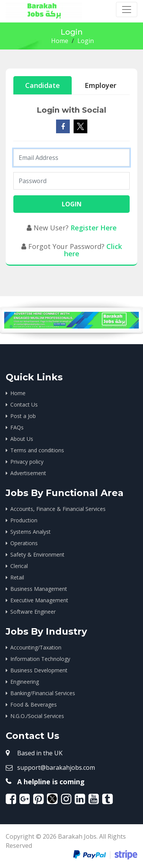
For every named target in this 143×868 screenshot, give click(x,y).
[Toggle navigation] (127, 10)
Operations (24, 543)
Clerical (19, 566)
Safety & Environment (37, 554)
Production (24, 520)
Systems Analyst (31, 532)
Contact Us (24, 404)
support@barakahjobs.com (56, 767)
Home (60, 41)
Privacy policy (27, 462)
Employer (100, 85)
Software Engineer (33, 612)
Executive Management (39, 600)
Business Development (39, 670)
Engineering (25, 682)
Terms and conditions (37, 450)
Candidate (43, 85)
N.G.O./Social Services (37, 716)
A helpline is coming (51, 782)
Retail (17, 577)
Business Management (39, 589)
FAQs (17, 427)
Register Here (94, 228)
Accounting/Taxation (36, 647)
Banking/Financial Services (43, 693)
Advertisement (28, 473)
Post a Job (23, 416)
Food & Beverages (34, 704)
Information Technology (40, 659)
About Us (22, 439)
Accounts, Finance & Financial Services (58, 509)
